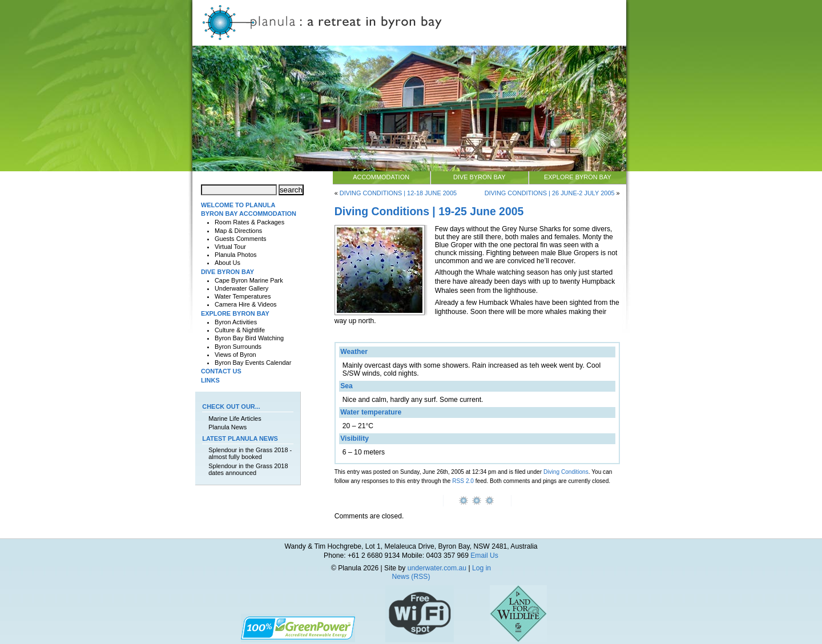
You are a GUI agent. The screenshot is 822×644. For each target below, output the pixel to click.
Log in (481, 568)
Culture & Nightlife (240, 330)
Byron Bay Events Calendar (253, 363)
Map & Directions (238, 231)
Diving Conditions (566, 472)
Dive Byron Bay (479, 177)
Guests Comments (241, 239)
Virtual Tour (230, 247)
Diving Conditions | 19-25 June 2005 (429, 211)
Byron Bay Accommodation (249, 214)
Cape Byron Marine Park (249, 280)
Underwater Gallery (241, 288)
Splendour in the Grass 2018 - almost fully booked (250, 453)
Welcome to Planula (238, 205)
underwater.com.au (437, 568)
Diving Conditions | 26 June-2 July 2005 (550, 193)
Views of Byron (235, 355)
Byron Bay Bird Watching (249, 338)
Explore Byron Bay (578, 177)
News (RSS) (411, 577)
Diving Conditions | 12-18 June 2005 (398, 193)
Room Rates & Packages (249, 222)
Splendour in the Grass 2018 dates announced (248, 469)
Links (210, 380)
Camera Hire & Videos (246, 304)
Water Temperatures (243, 296)
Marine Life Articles (235, 418)
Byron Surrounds (238, 347)
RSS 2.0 (463, 481)
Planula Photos (236, 255)
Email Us (484, 556)
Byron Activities (236, 322)
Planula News (227, 427)
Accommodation (381, 177)
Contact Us (221, 371)
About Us (227, 263)
